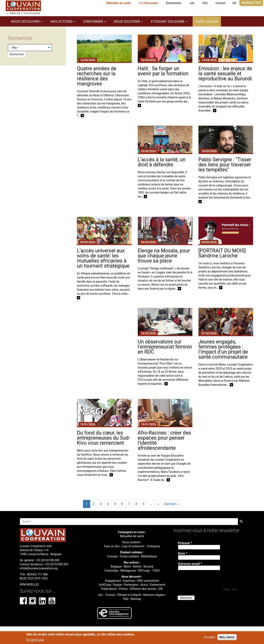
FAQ (205, 3)
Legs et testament (133, 546)
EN (234, 3)
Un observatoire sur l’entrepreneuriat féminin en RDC (165, 347)
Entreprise (154, 546)
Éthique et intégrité (129, 595)
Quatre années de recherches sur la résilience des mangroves (97, 76)
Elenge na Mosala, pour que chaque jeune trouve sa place (164, 256)
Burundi (148, 566)
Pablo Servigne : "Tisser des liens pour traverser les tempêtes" (225, 165)
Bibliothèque (149, 556)
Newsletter (251, 3)
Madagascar (128, 571)
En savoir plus (35, 640)
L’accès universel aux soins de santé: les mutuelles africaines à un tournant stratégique (103, 258)
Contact (221, 3)
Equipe (117, 585)
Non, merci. (227, 637)
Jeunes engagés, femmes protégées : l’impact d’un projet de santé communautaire (223, 349)
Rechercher (17, 54)
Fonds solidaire (129, 556)
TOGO (156, 571)
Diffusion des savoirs (143, 589)
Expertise (129, 581)
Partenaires (131, 585)
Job (192, 3)
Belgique (116, 566)
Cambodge (111, 571)
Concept (112, 556)
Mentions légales (154, 595)
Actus (144, 585)
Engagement (113, 581)
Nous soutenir (131, 542)
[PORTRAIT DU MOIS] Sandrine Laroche (222, 253)
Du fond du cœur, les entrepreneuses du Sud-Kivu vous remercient (103, 438)
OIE (161, 589)
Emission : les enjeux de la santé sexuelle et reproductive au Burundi (225, 74)
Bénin (127, 566)
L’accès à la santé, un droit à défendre (162, 162)
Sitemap (136, 599)
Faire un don (207, 21)
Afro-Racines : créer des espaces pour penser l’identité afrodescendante (164, 440)
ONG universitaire (148, 581)
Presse (123, 589)
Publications (109, 589)
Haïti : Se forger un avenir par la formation (163, 71)
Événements (174, 3)
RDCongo (144, 571)
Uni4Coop (105, 585)
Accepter (210, 637)
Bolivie (137, 566)
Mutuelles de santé (119, 3)
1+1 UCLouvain (148, 3)
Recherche (20, 38)
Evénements (158, 585)
